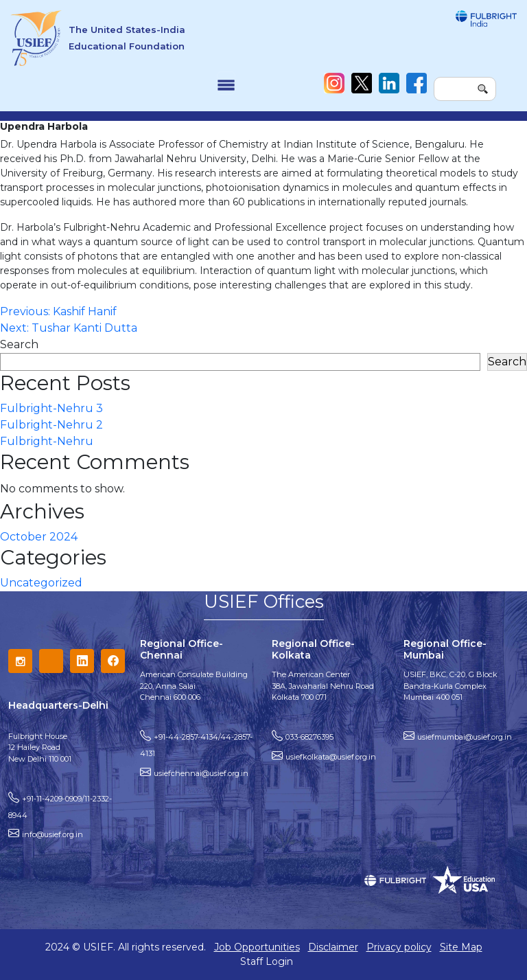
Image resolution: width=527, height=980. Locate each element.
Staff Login (267, 961)
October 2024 (39, 537)
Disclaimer (333, 947)
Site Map (461, 947)
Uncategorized (41, 583)
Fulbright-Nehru (47, 441)
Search (19, 344)
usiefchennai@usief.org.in (201, 773)
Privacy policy (399, 947)
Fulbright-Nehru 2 (51, 425)
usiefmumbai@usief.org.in (465, 737)
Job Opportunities (257, 947)
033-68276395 (309, 737)
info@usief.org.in (52, 834)
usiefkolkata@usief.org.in (331, 757)
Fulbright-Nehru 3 (51, 408)
